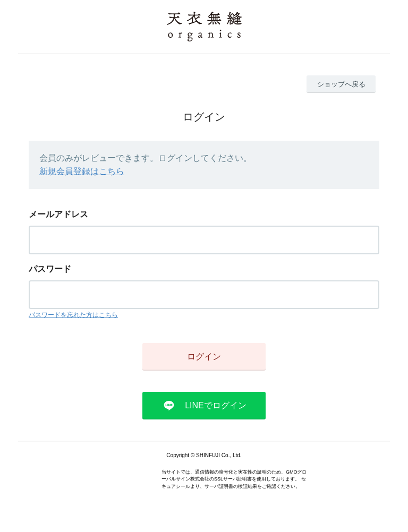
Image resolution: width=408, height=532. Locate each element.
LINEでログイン (216, 405)
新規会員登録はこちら (82, 171)
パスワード (50, 269)
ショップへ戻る (341, 84)
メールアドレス (58, 214)
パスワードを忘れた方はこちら (73, 315)
